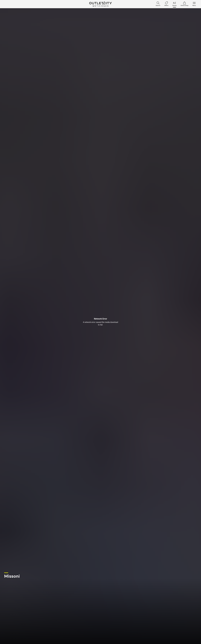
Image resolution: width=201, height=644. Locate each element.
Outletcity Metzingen (100, 4)
